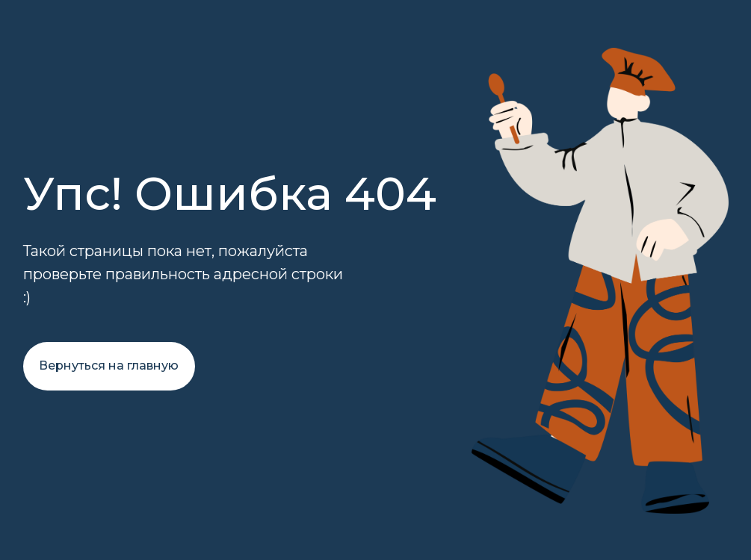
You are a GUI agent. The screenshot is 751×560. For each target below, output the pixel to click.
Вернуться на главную (109, 365)
